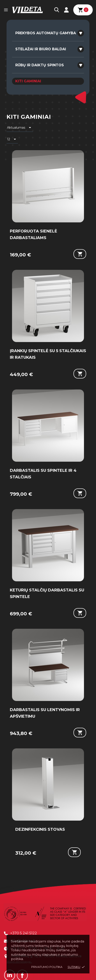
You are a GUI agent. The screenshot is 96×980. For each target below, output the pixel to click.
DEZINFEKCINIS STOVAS (40, 829)
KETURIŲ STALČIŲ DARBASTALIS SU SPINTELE (47, 593)
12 (12, 139)
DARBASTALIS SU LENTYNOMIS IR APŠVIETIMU (45, 713)
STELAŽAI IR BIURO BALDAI (41, 49)
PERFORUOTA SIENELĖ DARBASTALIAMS (33, 234)
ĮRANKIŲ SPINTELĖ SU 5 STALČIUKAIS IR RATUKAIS (48, 354)
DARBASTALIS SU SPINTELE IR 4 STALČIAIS (43, 474)
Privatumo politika (47, 967)
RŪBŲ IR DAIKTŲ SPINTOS (40, 65)
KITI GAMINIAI (28, 81)
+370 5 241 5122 (24, 933)
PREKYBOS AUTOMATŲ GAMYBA (46, 33)
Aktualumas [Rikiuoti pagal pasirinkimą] (20, 128)
